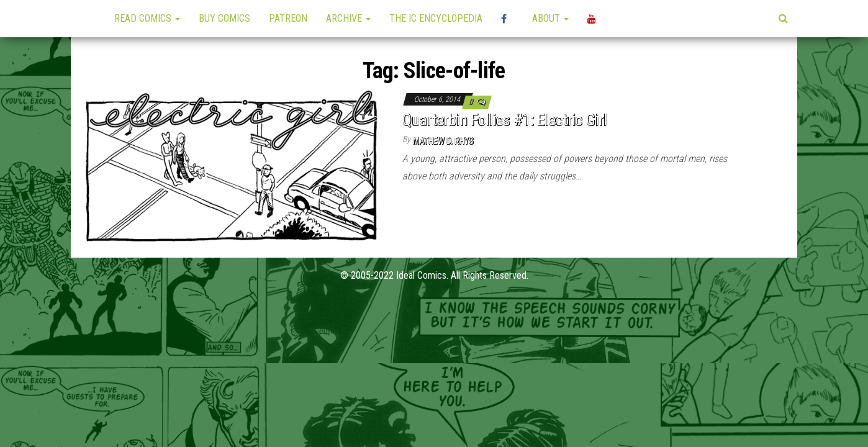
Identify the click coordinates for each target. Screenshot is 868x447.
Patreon (288, 18)
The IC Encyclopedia (436, 18)
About (550, 18)
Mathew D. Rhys (443, 141)
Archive (348, 18)
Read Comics (147, 18)
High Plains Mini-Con (507, 19)
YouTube (594, 19)
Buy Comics (224, 18)
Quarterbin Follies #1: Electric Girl (504, 120)
